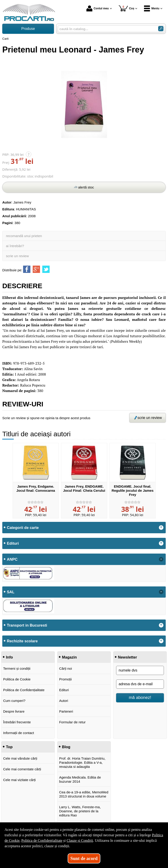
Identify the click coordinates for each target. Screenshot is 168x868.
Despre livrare (14, 711)
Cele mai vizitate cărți (20, 780)
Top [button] (9, 747)
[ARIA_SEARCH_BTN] (161, 29)
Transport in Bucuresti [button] (27, 625)
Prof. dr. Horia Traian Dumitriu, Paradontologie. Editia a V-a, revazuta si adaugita (82, 762)
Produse (28, 29)
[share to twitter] (46, 269)
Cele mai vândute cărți (20, 758)
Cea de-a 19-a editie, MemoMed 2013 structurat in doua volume (84, 794)
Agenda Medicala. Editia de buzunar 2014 (80, 779)
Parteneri (66, 711)
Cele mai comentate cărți (22, 769)
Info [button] (9, 657)
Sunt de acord (84, 858)
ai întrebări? (15, 246)
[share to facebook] (27, 269)
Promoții (65, 679)
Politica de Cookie (17, 679)
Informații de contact (19, 733)
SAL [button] (11, 592)
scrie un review (17, 256)
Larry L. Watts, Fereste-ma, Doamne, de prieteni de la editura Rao (80, 811)
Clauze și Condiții (80, 841)
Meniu (152, 8)
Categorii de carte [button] (23, 528)
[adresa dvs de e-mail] (140, 684)
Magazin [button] (69, 657)
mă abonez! (140, 697)
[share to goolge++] (36, 269)
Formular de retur (72, 722)
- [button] (161, 559)
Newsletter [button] (127, 657)
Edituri (64, 690)
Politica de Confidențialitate (24, 690)
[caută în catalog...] (106, 29)
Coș (127, 8)
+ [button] (161, 528)
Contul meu (98, 8)
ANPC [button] (12, 559)
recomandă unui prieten (24, 236)
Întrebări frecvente (17, 722)
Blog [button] (66, 747)
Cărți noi (66, 668)
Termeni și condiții (17, 668)
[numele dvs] (140, 670)
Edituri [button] (13, 543)
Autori (64, 701)
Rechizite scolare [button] (22, 641)
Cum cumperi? (14, 701)
